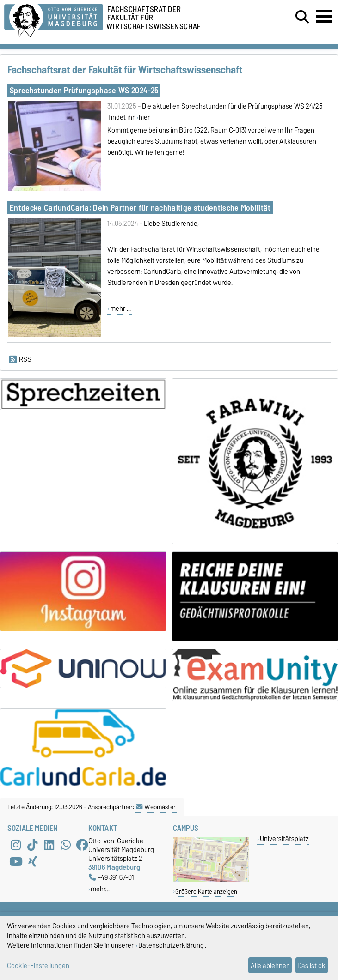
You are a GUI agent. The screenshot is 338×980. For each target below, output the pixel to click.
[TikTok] (32, 845)
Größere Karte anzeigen (206, 892)
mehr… (100, 889)
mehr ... (120, 309)
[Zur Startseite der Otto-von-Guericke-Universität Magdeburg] (54, 19)
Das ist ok (311, 965)
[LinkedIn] (49, 845)
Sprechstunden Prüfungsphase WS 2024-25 (84, 90)
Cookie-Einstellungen (38, 965)
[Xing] (32, 861)
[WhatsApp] (66, 845)
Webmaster (156, 807)
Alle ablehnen (270, 965)
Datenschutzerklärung (171, 945)
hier (144, 117)
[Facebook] (82, 845)
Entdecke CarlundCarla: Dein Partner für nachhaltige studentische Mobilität (140, 208)
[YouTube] (16, 861)
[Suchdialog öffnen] (302, 17)
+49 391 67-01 (111, 877)
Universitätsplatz (284, 838)
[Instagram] (16, 845)
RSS (20, 359)
